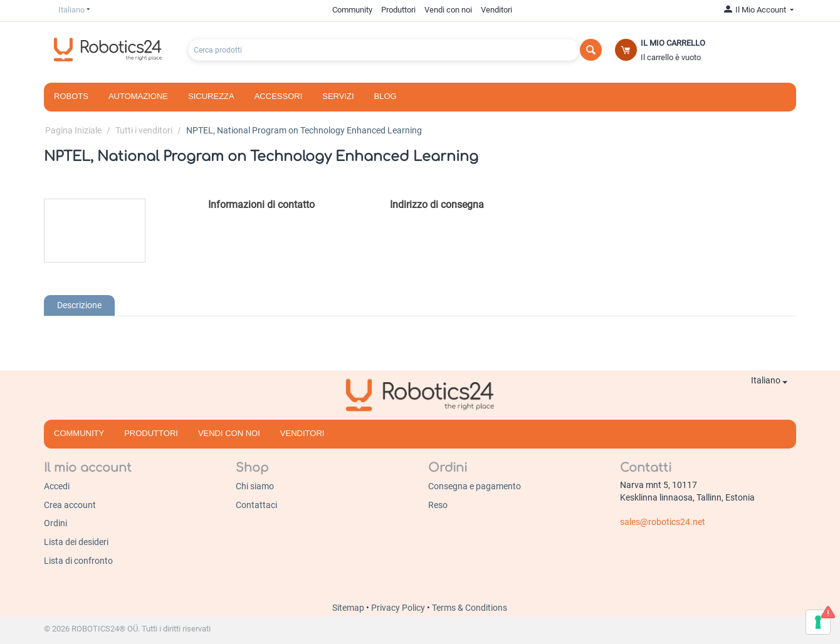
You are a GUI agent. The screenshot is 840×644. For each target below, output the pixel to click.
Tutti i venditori (144, 130)
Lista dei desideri (76, 542)
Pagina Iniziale (73, 130)
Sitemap (349, 608)
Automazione (138, 96)
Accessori (279, 96)
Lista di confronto (78, 561)
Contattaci (256, 505)
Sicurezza (211, 96)
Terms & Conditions (470, 608)
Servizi (338, 96)
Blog (386, 96)
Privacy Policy (399, 608)
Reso (438, 505)
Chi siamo (255, 486)
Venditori (496, 10)
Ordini (55, 523)
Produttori (398, 10)
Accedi (57, 486)
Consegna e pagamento (475, 486)
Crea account (70, 505)
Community (352, 10)
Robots (71, 96)
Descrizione (79, 305)
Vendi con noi (448, 10)
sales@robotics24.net (663, 522)
